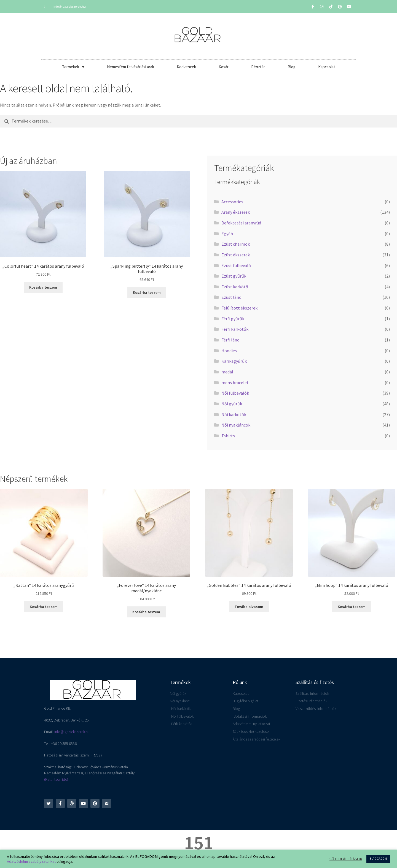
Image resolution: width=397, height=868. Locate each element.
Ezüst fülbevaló (236, 265)
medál (227, 372)
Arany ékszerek (236, 212)
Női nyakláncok (236, 425)
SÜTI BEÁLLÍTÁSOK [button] (346, 859)
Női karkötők (234, 414)
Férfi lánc (230, 340)
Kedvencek (186, 67)
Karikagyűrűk (234, 361)
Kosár (224, 67)
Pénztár (258, 67)
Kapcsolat (327, 67)
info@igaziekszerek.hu (72, 732)
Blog (292, 67)
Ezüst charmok (236, 244)
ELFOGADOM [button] (378, 859)
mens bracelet (235, 383)
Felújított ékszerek (239, 308)
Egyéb (227, 234)
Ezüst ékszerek (236, 255)
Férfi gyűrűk (233, 319)
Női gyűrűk (232, 404)
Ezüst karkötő (235, 287)
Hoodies (229, 351)
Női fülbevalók (235, 393)
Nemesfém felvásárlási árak (131, 67)
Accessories (232, 202)
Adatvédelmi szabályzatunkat (31, 861)
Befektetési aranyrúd (241, 223)
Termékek (73, 67)
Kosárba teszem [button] (43, 287)
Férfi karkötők (235, 329)
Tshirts (228, 436)
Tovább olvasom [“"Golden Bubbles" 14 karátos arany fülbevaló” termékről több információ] (249, 607)
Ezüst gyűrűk (234, 276)
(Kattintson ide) (56, 779)
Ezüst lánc (231, 297)
